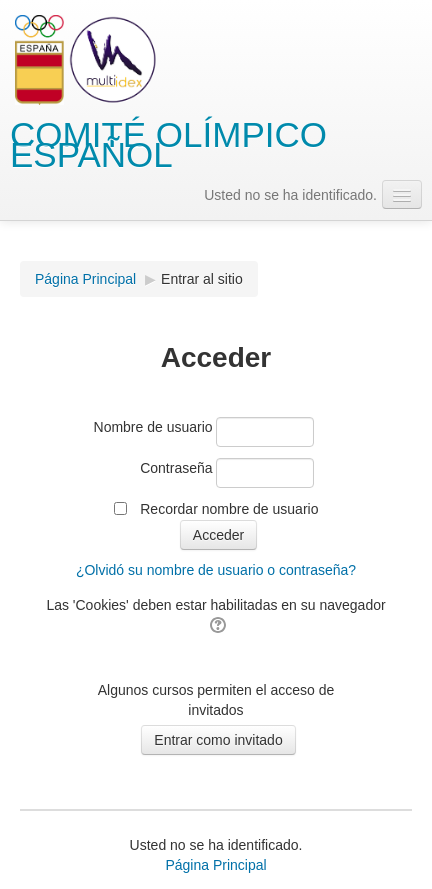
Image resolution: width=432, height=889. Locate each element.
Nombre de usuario (153, 427)
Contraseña (176, 468)
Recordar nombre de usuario (229, 509)
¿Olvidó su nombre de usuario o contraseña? (216, 570)
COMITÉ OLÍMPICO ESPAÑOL (168, 144)
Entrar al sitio (202, 279)
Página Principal (85, 279)
